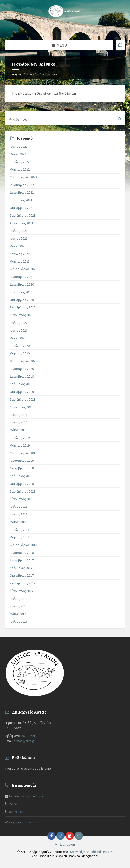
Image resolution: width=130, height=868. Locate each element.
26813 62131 (17, 812)
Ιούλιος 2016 (19, 621)
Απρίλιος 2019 (20, 438)
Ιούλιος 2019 (19, 415)
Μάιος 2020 (18, 338)
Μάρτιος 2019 (20, 445)
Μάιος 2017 (18, 614)
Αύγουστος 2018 (21, 499)
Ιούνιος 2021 (19, 238)
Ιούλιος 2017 (19, 599)
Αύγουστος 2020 (21, 315)
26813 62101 (30, 736)
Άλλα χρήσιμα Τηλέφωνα (23, 822)
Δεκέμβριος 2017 (22, 560)
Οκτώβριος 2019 (22, 392)
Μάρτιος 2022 (20, 169)
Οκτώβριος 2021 (22, 208)
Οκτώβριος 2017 (22, 575)
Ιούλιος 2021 (19, 231)
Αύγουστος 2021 (21, 223)
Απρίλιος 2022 (20, 162)
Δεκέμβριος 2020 (22, 284)
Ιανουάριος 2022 (22, 185)
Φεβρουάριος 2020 (23, 361)
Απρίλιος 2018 (20, 530)
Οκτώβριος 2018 (22, 484)
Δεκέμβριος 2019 (22, 376)
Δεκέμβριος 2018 (22, 468)
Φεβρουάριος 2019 (23, 453)
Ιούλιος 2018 (19, 507)
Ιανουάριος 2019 (22, 461)
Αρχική (17, 74)
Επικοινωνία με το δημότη (28, 796)
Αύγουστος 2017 (21, 591)
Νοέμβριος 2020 (21, 292)
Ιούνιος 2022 (19, 147)
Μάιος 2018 (18, 522)
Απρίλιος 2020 (20, 346)
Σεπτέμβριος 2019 (23, 399)
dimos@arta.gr (24, 741)
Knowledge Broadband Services (91, 852)
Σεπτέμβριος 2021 (23, 215)
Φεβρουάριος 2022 (23, 177)
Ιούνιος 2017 (19, 606)
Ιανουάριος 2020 (22, 369)
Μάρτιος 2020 (20, 353)
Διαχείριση (65, 844)
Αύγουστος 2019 (21, 407)
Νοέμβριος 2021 (21, 200)
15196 (13, 804)
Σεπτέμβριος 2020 (23, 307)
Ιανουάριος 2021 (22, 277)
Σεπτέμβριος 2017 (23, 583)
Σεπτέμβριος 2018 (23, 491)
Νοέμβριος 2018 (21, 476)
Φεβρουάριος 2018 (23, 545)
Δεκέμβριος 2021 (22, 192)
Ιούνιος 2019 (19, 422)
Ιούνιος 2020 (19, 330)
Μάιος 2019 (18, 430)
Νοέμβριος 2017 (21, 568)
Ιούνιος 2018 (19, 514)
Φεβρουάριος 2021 (23, 269)
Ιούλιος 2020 (19, 323)
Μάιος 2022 (18, 154)
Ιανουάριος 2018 (22, 553)
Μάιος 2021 (18, 246)
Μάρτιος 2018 (20, 537)
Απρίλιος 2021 (20, 254)
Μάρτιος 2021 (20, 261)
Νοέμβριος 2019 (21, 384)
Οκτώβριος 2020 (22, 300)
